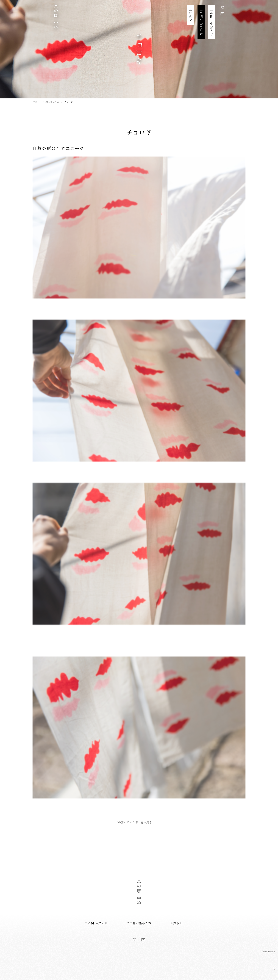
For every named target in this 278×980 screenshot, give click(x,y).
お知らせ (176, 923)
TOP (274, 969)
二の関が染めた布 (139, 923)
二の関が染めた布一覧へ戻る (134, 822)
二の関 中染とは (96, 923)
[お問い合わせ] (222, 14)
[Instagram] (222, 8)
